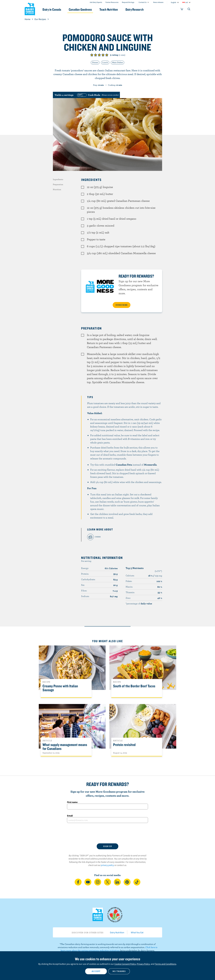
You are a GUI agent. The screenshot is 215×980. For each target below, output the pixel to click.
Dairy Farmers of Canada (30, 9)
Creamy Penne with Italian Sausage (60, 688)
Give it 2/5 (96, 55)
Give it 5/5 (107, 55)
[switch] (98, 95)
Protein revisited (124, 745)
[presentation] (108, 833)
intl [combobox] (187, 2)
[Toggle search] (189, 10)
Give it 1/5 (92, 55)
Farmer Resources (112, 2)
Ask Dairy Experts (96, 2)
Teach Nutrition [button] (109, 9)
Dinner (95, 62)
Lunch (105, 62)
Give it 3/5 (99, 55)
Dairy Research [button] (135, 9)
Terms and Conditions (166, 964)
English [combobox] (174, 2)
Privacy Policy (143, 964)
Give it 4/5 (103, 55)
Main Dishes (118, 62)
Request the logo (128, 2)
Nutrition (57, 189)
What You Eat (137, 932)
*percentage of (139, 603)
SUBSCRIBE (122, 305)
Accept (96, 971)
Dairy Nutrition (117, 932)
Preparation (58, 184)
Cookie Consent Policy (125, 964)
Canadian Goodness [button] (80, 9)
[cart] (182, 10)
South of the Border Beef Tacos (134, 686)
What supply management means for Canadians (65, 747)
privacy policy (108, 865)
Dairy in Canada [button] (52, 9)
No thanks (119, 971)
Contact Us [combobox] (143, 2)
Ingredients (58, 179)
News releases (158, 2)
